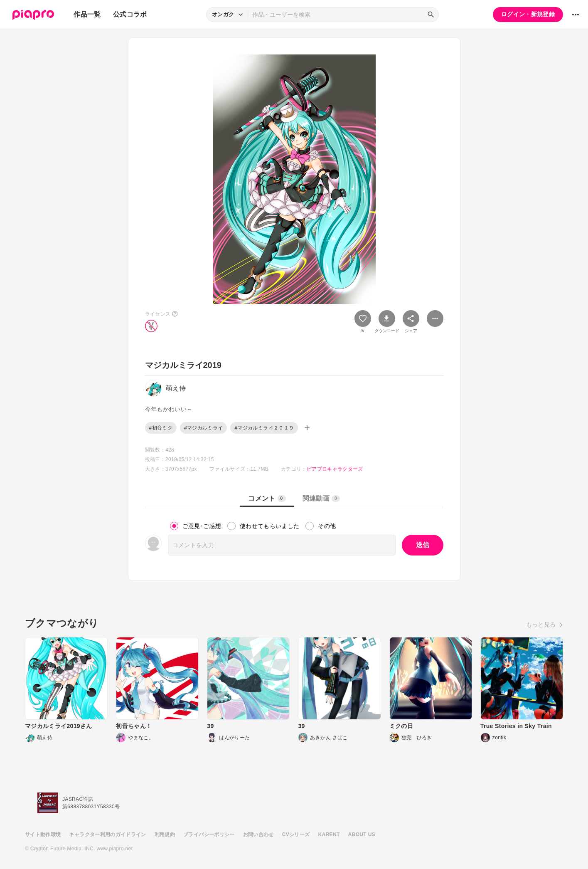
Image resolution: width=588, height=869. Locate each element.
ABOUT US (362, 834)
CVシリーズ (296, 834)
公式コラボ (130, 14)
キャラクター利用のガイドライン (107, 834)
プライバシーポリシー (209, 834)
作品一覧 (87, 14)
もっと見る (541, 625)
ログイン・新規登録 (528, 14)
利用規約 (165, 834)
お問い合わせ (258, 834)
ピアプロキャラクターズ (335, 469)
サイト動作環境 (43, 834)
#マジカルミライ (203, 428)
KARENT (329, 834)
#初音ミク (161, 428)
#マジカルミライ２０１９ (264, 428)
